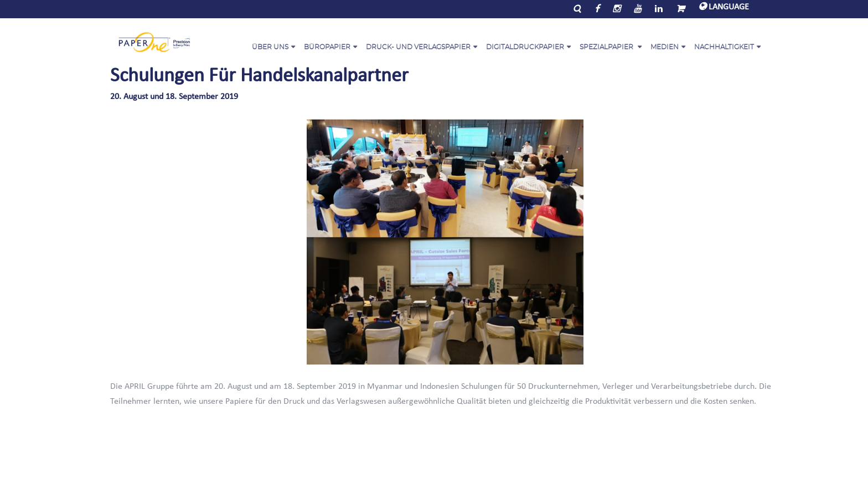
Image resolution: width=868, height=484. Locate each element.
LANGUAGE (724, 7)
